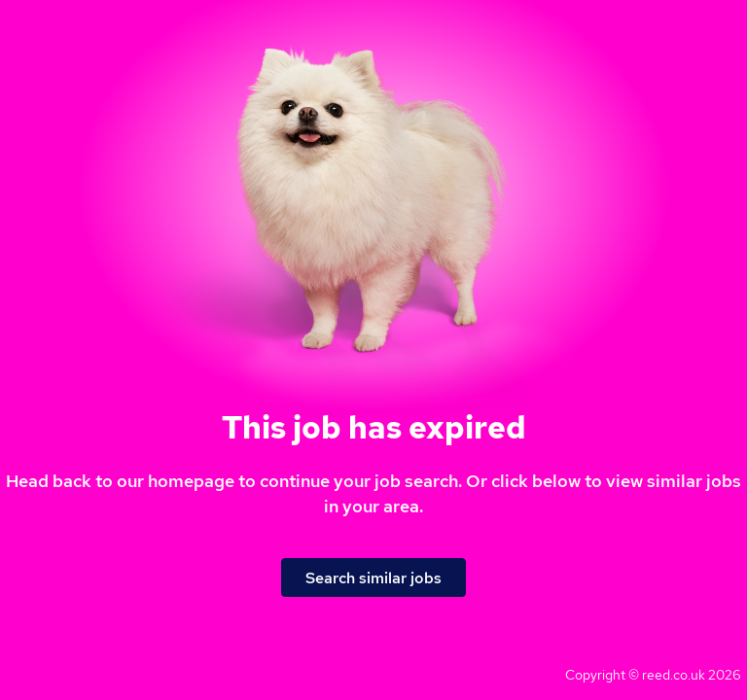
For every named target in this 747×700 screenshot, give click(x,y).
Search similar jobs (373, 578)
